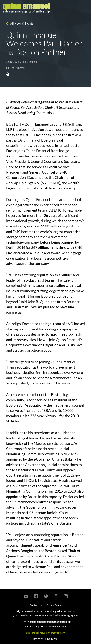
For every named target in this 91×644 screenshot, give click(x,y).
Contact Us (36, 605)
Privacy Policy (54, 605)
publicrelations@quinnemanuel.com (45, 633)
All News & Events (22, 23)
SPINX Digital (51, 639)
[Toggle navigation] (84, 8)
